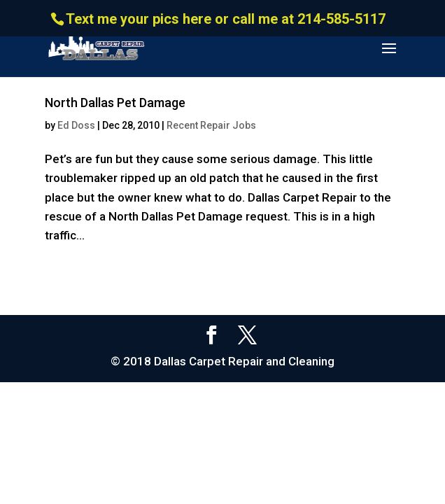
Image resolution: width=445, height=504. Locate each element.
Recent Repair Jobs (211, 125)
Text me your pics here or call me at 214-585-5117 (226, 19)
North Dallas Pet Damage (115, 103)
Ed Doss (76, 125)
